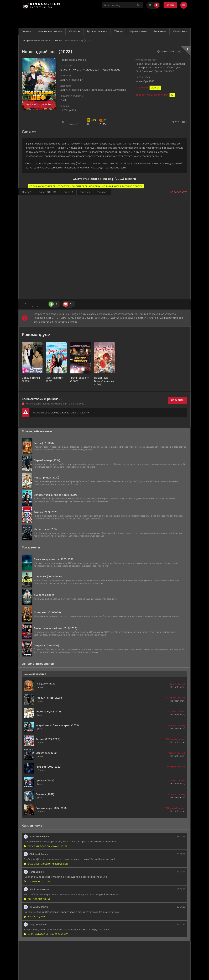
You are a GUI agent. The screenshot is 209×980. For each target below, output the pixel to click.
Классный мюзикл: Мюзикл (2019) (47, 871)
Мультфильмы (155, 31)
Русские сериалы (107, 31)
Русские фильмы (111, 77)
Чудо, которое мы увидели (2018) (46, 941)
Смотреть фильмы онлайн (35, 48)
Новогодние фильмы (55, 31)
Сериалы (82, 31)
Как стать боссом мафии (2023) (45, 854)
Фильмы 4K (179, 31)
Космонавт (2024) (37, 889)
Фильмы (28, 31)
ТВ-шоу (132, 31)
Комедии (57, 48)
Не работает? (179, 199)
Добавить (177, 407)
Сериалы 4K (105, 39)
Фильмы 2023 (91, 77)
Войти (169, 5)
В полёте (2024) (35, 924)
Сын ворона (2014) (37, 906)
